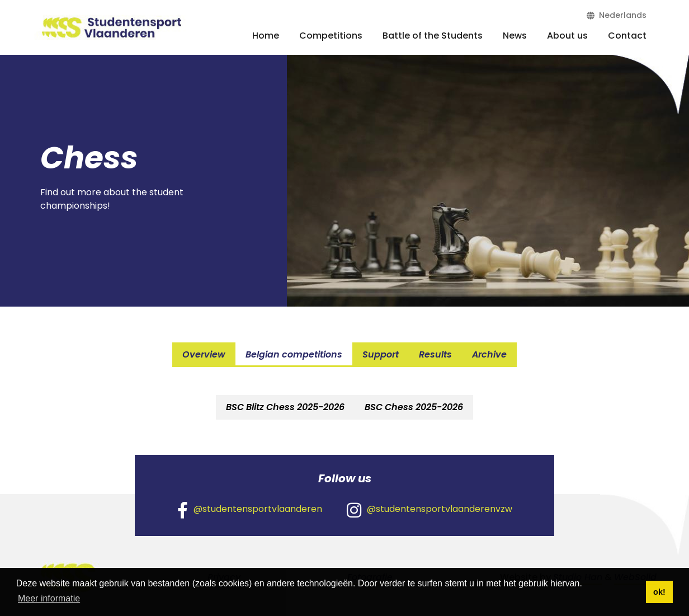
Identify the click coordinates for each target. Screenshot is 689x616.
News (515, 36)
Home (266, 36)
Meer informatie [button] (49, 598)
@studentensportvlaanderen (250, 510)
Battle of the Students (433, 36)
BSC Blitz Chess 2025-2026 (285, 407)
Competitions (331, 36)
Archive (489, 354)
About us (567, 36)
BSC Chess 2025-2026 (414, 407)
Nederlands (617, 15)
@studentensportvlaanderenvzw (430, 510)
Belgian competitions (294, 354)
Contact (627, 36)
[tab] (285, 407)
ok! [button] (659, 592)
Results (435, 354)
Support (381, 354)
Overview (204, 354)
